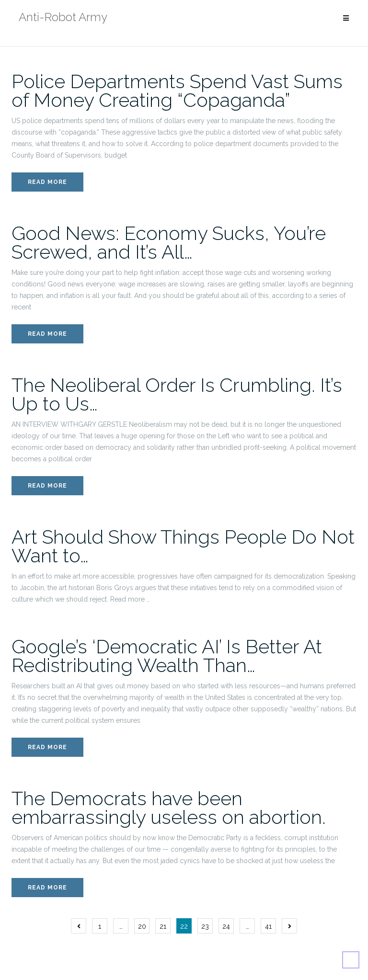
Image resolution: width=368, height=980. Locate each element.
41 (268, 926)
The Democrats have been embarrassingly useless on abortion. (169, 808)
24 (226, 926)
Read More (47, 182)
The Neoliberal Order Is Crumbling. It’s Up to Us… (177, 394)
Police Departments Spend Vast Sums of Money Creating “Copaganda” (177, 91)
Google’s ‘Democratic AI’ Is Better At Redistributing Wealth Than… (167, 656)
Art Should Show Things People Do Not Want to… (183, 546)
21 (163, 926)
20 (142, 926)
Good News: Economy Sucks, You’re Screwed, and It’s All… (169, 242)
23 (205, 926)
